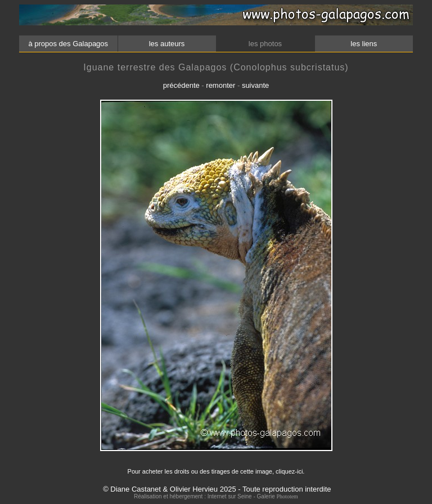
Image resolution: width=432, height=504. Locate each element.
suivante (255, 85)
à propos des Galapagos (68, 44)
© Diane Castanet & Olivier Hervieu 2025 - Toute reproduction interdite (217, 489)
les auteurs (166, 44)
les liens (364, 44)
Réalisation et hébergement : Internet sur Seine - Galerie (205, 496)
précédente (181, 85)
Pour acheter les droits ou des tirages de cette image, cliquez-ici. (216, 471)
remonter (220, 85)
